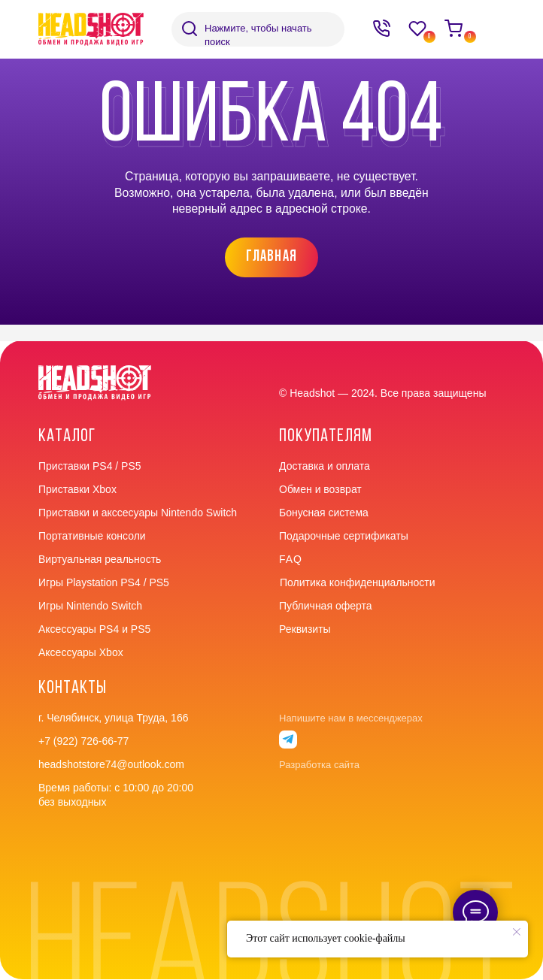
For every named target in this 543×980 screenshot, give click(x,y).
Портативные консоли (92, 536)
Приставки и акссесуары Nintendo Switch (138, 513)
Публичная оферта (326, 606)
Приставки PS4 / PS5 (90, 466)
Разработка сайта (319, 765)
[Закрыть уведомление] (517, 932)
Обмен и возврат (320, 489)
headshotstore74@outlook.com (111, 764)
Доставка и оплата (325, 466)
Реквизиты (305, 629)
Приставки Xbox (77, 489)
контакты (73, 688)
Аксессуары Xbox (81, 652)
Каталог (67, 437)
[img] (190, 29)
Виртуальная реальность (100, 559)
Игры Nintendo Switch (90, 606)
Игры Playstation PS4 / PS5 (104, 582)
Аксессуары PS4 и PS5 (94, 629)
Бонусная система (324, 513)
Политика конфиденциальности (358, 582)
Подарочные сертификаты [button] (344, 536)
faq (291, 559)
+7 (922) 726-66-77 (83, 741)
